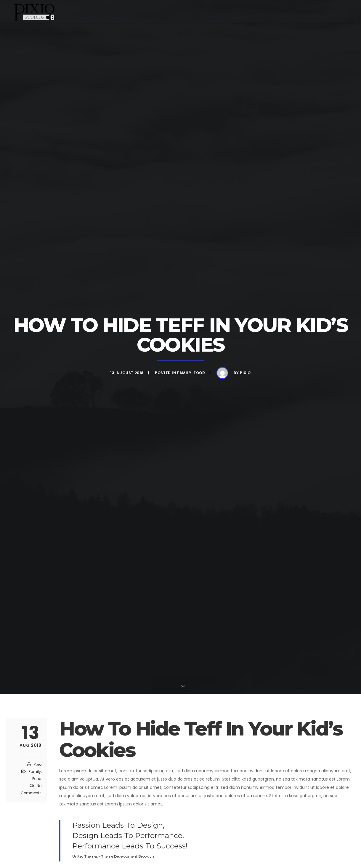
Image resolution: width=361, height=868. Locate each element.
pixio (245, 373)
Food (199, 373)
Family (184, 373)
